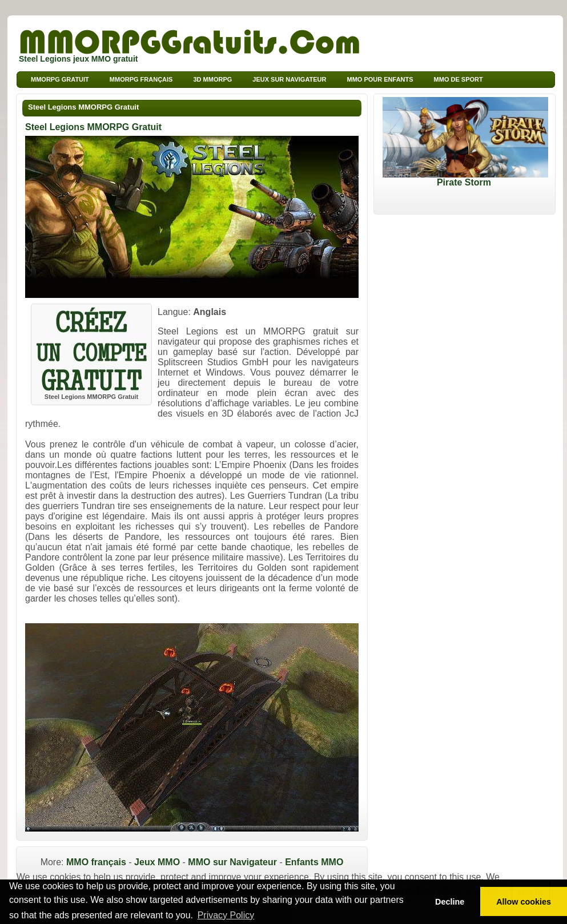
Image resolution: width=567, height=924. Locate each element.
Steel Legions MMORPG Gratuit (83, 107)
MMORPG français (141, 79)
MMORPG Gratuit (60, 79)
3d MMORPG (212, 79)
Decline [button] (450, 902)
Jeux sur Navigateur (289, 79)
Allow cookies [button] (524, 902)
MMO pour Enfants (380, 79)
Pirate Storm (465, 178)
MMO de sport (459, 79)
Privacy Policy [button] (226, 915)
